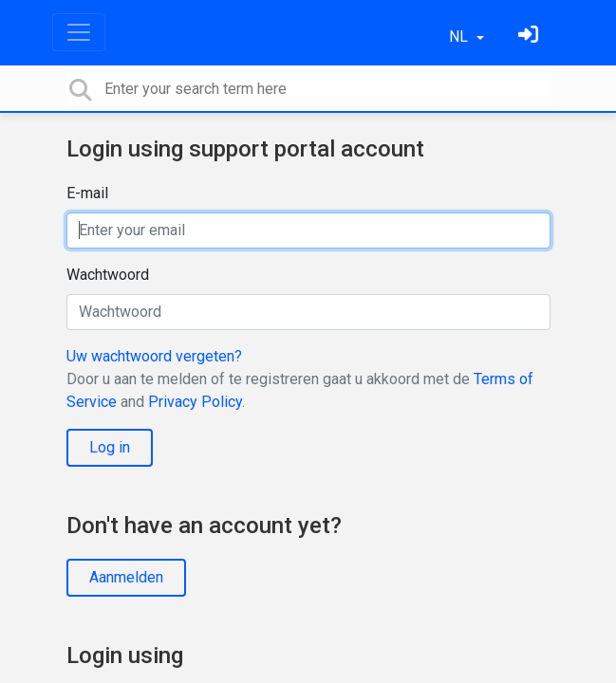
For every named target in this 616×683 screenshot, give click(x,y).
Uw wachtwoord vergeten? (154, 356)
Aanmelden (126, 577)
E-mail (87, 193)
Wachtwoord (108, 275)
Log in (110, 447)
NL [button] (460, 37)
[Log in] (531, 37)
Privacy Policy (195, 402)
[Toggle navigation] (79, 32)
